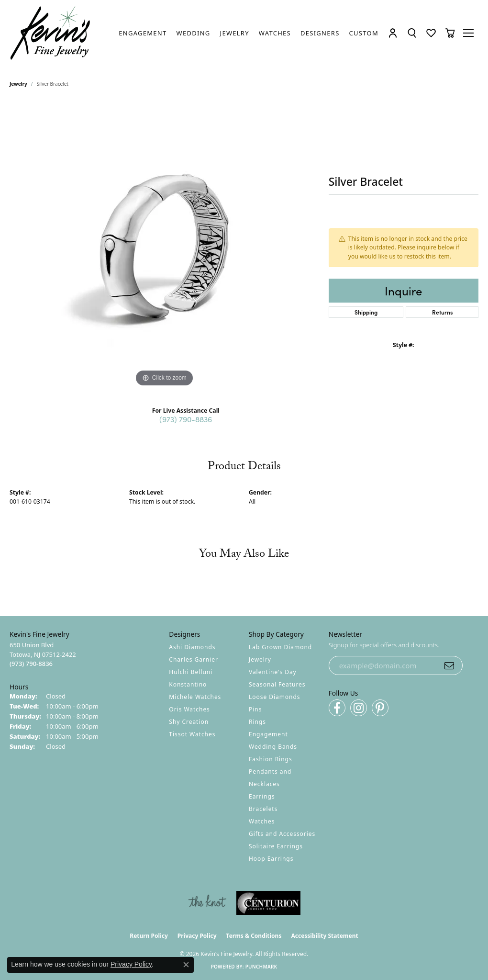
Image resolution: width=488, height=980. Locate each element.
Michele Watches (195, 697)
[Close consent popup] (186, 965)
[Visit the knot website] (207, 903)
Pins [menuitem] (255, 709)
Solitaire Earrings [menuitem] (276, 846)
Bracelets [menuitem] (263, 809)
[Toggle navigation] (469, 33)
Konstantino (188, 684)
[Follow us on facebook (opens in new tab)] (337, 708)
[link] (143, 33)
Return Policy (149, 936)
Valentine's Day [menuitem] (273, 672)
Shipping (366, 312)
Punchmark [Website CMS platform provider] (261, 967)
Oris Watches (189, 709)
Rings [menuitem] (257, 722)
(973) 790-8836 (186, 419)
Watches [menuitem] (262, 821)
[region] (164, 246)
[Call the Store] (31, 664)
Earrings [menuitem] (262, 796)
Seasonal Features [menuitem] (277, 684)
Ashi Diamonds (192, 647)
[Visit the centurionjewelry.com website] (268, 903)
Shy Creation (189, 722)
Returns (442, 312)
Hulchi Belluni (191, 672)
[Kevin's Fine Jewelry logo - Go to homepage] (51, 33)
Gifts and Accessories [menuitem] (282, 834)
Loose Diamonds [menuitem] (275, 697)
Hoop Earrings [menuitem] (271, 859)
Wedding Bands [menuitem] (273, 747)
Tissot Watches (192, 734)
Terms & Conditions (254, 936)
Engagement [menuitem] (268, 734)
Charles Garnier (193, 659)
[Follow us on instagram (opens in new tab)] (359, 708)
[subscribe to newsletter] (449, 665)
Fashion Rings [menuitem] (271, 759)
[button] (393, 33)
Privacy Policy (197, 936)
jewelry (18, 84)
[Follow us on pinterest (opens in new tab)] (380, 708)
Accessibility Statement (324, 936)
